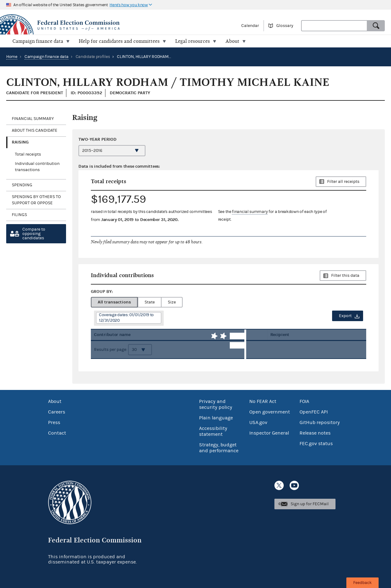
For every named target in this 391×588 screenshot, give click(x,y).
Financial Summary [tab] (33, 119)
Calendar (250, 26)
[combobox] (334, 26)
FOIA (304, 401)
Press (54, 422)
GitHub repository (320, 422)
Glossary (285, 26)
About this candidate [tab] (35, 130)
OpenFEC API (314, 412)
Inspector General (269, 433)
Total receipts (28, 154)
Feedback (362, 583)
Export (345, 316)
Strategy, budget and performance (219, 448)
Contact (57, 433)
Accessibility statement (213, 431)
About (55, 401)
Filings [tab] (19, 215)
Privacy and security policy (216, 404)
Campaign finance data (47, 57)
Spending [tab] (22, 185)
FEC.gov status (316, 444)
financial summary (250, 212)
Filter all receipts (343, 182)
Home (12, 57)
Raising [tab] (20, 142)
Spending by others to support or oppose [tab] (36, 200)
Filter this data (345, 276)
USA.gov (258, 422)
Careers (57, 412)
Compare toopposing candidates (34, 234)
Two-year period (98, 139)
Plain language (216, 418)
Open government (270, 412)
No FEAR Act (263, 401)
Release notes (315, 433)
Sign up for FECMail (310, 504)
